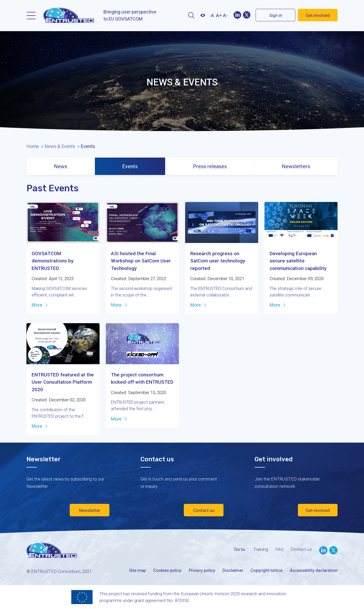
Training (261, 549)
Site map (137, 570)
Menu (31, 16)
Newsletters (296, 166)
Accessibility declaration (314, 570)
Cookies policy (167, 570)
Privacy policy (202, 570)
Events (130, 166)
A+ (219, 15)
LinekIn (237, 15)
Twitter (247, 15)
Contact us (204, 510)
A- (225, 15)
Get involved (318, 15)
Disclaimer (233, 570)
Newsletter (90, 510)
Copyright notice (267, 570)
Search (191, 15)
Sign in (276, 15)
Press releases (210, 166)
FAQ (279, 549)
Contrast (203, 15)
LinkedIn (323, 550)
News (61, 166)
